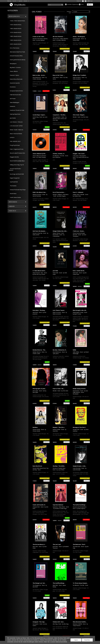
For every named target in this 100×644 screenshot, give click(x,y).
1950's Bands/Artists (15, 25)
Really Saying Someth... (80, 389)
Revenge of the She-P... (80, 427)
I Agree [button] (76, 640)
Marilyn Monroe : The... (39, 350)
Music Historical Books (15, 134)
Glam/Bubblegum (14, 102)
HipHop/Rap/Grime (15, 114)
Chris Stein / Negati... (79, 115)
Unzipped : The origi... (39, 622)
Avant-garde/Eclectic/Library (17, 60)
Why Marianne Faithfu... (80, 622)
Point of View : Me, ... (59, 389)
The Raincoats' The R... (79, 544)
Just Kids (55, 271)
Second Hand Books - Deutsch (15, 169)
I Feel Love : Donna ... (79, 231)
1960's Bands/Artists (15, 28)
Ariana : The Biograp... (79, 37)
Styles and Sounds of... (39, 505)
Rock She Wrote (37, 466)
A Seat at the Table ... (39, 37)
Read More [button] (87, 640)
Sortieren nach (69, 12)
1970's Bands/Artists (15, 32)
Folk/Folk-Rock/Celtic (15, 95)
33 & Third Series (14, 48)
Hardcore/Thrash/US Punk (16, 110)
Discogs (90, 1)
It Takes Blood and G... (39, 271)
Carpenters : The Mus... (59, 115)
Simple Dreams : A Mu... (80, 466)
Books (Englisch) (14, 16)
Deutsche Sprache (14, 83)
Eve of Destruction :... (59, 192)
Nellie (74, 350)
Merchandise (13, 202)
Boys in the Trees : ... (59, 75)
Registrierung (75, 4)
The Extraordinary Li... (39, 544)
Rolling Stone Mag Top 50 (16, 165)
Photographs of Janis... (39, 389)
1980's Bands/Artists (15, 36)
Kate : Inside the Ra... (79, 271)
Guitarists (12, 106)
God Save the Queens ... (40, 231)
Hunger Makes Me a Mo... (60, 231)
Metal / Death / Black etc (16, 130)
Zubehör (12, 206)
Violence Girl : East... (59, 622)
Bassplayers (13, 64)
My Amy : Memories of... (60, 350)
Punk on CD (12, 211)
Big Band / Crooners (15, 67)
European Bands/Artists (16, 91)
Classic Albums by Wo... (39, 154)
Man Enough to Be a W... (80, 310)
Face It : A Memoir (78, 192)
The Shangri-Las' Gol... (39, 583)
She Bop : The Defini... (59, 466)
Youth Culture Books (15, 197)
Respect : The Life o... (59, 427)
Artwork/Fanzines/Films (16, 56)
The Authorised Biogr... (80, 505)
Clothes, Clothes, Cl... (59, 154)
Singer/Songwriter (14, 178)
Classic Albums (13, 71)
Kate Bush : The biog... (39, 310)
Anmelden (69, 4)
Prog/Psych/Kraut (14, 145)
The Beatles (13, 186)
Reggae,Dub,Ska (14, 157)
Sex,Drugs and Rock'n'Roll (16, 174)
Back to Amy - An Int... (39, 75)
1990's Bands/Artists (15, 40)
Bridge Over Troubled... (80, 75)
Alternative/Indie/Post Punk (17, 52)
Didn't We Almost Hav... (40, 192)
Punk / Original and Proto (16, 149)
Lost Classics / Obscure (16, 122)
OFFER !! (12, 137)
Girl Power (12, 99)
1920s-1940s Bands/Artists (17, 21)
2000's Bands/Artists (15, 44)
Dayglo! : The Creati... (79, 154)
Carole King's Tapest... (39, 115)
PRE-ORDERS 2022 (15, 141)
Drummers (12, 87)
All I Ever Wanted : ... (59, 37)
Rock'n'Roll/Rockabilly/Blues (17, 161)
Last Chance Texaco (59, 310)
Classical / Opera (14, 75)
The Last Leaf (57, 544)
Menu (90, 5)
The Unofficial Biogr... (59, 583)
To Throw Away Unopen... (80, 583)
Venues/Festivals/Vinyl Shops (17, 190)
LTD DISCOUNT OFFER (16, 126)
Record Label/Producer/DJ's (17, 153)
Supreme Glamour (58, 505)
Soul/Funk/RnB (13, 182)
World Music (13, 193)
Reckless (35, 427)
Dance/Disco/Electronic (16, 79)
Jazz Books (12, 118)
